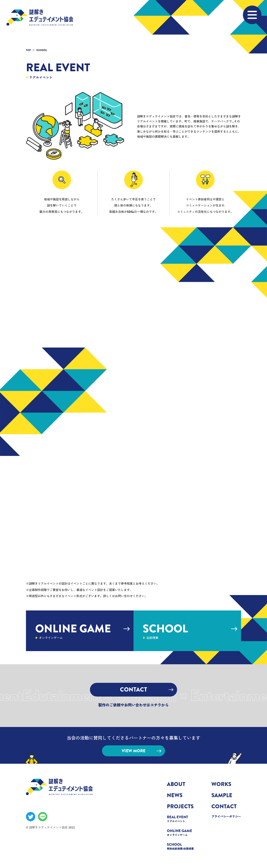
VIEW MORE (141, 751)
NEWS (175, 795)
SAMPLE (222, 795)
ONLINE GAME (182, 832)
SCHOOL (182, 846)
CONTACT (147, 689)
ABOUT (176, 784)
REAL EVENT (182, 819)
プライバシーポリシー (226, 817)
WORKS (221, 784)
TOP (28, 50)
